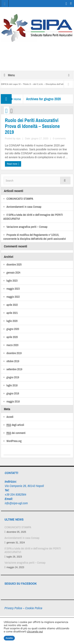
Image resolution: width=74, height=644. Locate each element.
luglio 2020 (12, 321)
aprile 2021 (12, 313)
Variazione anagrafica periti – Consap (27, 227)
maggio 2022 (13, 297)
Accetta (9, 638)
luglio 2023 (12, 281)
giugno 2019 (13, 377)
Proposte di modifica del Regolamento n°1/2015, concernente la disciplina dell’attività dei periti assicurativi (35, 237)
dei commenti (16, 433)
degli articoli (15, 425)
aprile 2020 (12, 337)
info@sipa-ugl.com (16, 503)
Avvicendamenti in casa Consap (24, 207)
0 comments (59, 139)
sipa (18, 139)
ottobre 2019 (13, 361)
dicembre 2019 (14, 353)
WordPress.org (14, 441)
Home (17, 99)
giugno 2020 (13, 329)
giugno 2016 (13, 393)
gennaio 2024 (13, 273)
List (11, 111)
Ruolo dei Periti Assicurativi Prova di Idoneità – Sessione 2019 (32, 126)
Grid (7, 111)
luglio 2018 (12, 385)
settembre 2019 (14, 369)
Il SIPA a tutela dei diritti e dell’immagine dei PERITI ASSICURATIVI (33, 217)
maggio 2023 (13, 289)
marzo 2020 (13, 345)
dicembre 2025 (14, 265)
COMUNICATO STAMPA (20, 199)
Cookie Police (34, 608)
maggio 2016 (13, 401)
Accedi (10, 417)
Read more (13, 164)
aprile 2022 (12, 305)
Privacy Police (13, 608)
